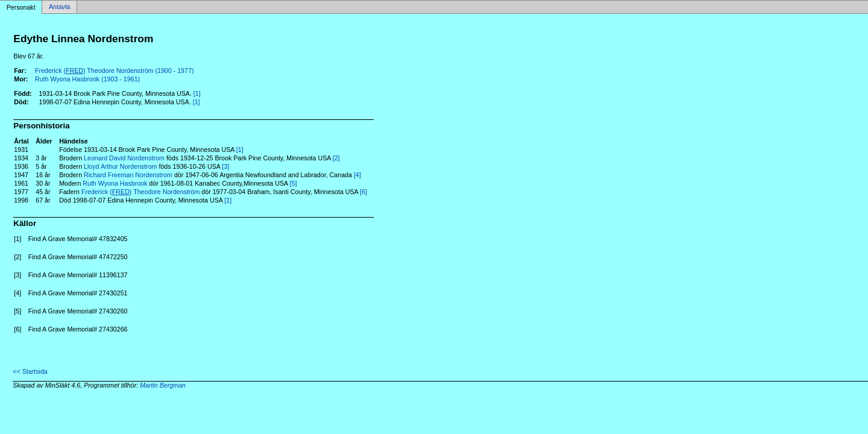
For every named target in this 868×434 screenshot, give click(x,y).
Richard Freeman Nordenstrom (128, 175)
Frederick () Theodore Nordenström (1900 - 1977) (114, 71)
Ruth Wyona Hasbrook (115, 183)
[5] (294, 183)
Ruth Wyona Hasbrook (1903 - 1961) (87, 79)
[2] (336, 158)
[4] (357, 175)
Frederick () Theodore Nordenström (140, 192)
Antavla (60, 7)
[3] (225, 166)
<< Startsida (30, 371)
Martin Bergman (163, 385)
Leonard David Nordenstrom (124, 158)
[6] (363, 192)
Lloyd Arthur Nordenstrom (120, 166)
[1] (197, 93)
